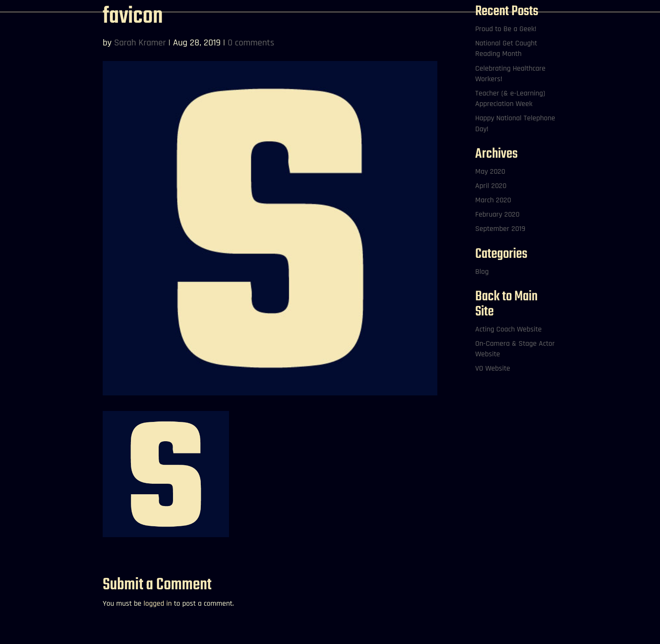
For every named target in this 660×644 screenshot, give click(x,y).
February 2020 (497, 214)
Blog (482, 272)
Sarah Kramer (140, 43)
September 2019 (500, 229)
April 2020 (491, 186)
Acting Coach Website (508, 329)
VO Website (493, 368)
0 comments (251, 43)
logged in (158, 603)
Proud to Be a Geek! (506, 29)
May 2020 (490, 171)
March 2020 (493, 200)
